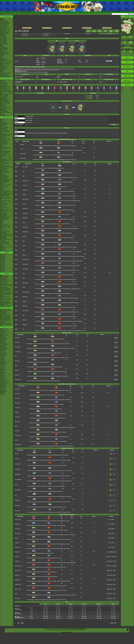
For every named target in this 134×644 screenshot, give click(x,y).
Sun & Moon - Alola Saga (5, 90)
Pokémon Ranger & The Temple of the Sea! (7, 286)
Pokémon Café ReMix (4, 127)
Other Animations (3, 109)
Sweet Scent (18, 347)
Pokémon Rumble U (4, 178)
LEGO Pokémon (3, 68)
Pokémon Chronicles (4, 95)
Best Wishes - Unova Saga (5, 88)
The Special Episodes (4, 96)
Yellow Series (3, 261)
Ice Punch (17, 408)
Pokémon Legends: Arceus (5, 135)
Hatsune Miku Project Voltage (6, 63)
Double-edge (18, 584)
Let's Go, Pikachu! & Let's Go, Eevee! (6, 149)
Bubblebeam (18, 474)
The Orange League (4, 84)
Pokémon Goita (3, 249)
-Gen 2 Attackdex (3, 37)
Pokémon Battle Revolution (5, 198)
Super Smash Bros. (4, 237)
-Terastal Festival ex (4, 382)
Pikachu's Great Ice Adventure (6, 319)
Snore (16, 426)
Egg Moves (111, 31)
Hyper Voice (18, 403)
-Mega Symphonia (3, 376)
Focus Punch (18, 519)
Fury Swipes (18, 464)
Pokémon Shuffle (3, 165)
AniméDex (2, 81)
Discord (22, 14)
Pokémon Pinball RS (4, 214)
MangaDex (2, 255)
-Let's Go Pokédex (4, 27)
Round (24, 255)
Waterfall (24, 325)
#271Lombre (22, 623)
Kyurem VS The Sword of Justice (6, 293)
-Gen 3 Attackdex (3, 37)
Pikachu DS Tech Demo (5, 218)
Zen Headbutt (18, 445)
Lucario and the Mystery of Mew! (6, 284)
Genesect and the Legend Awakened (5, 295)
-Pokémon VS (3, 391)
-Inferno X (2, 374)
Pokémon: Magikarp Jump (5, 151)
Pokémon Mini (3, 226)
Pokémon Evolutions (4, 101)
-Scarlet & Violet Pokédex (5, 32)
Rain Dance (25, 209)
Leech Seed (18, 352)
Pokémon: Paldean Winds (5, 103)
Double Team (26, 232)
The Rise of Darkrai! (4, 287)
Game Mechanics (3, 52)
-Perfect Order (3, 337)
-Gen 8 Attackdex (3, 42)
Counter (17, 370)
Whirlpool (17, 552)
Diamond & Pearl (3, 189)
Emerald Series (3, 264)
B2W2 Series (3, 269)
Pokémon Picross (3, 168)
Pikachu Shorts (7, 308)
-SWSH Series (3, 356)
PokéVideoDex (3, 107)
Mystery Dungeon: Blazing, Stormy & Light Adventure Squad (7, 194)
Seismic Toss (18, 589)
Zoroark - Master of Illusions (5, 290)
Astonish (22, 144)
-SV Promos (2, 365)
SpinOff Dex (117, 31)
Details (114, 125)
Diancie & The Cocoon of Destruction (5, 297)
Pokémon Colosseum (4, 210)
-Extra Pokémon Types (4, 330)
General (88, 31)
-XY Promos (2, 368)
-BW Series (2, 358)
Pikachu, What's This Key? (5, 323)
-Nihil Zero (2, 372)
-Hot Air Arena (3, 380)
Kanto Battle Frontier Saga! (5, 86)
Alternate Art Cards (4, 333)
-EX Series (2, 360)
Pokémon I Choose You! (5, 301)
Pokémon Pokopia (3, 124)
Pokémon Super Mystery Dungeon (7, 167)
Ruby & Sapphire (3, 207)
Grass (97, 98)
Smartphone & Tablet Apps (5, 244)
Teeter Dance (18, 379)
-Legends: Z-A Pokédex (4, 33)
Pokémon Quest (3, 155)
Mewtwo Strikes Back (4, 277)
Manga (7, 252)
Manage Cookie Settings (81, 629)
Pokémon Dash (3, 212)
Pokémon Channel (4, 212)
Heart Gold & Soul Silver (5, 191)
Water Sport (17, 469)
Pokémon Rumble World (5, 166)
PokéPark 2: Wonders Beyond (6, 181)
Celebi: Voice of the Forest (5, 281)
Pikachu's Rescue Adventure (5, 310)
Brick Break (25, 227)
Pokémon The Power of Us (5, 302)
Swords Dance (26, 292)
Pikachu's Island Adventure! (5, 317)
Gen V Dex (109, 34)
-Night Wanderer (3, 385)
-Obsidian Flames (3, 353)
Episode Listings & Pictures (5, 80)
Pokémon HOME (3, 136)
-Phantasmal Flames (4, 339)
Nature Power (23, 158)
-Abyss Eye (2, 370)
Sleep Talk (17, 422)
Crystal (1, 224)
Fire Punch (17, 394)
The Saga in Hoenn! (4, 86)
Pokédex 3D (2, 183)
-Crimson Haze (3, 387)
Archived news (3, 19)
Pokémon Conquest (4, 180)
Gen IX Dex (25, 34)
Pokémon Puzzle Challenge (5, 225)
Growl (22, 149)
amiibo (1, 246)
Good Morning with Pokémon (5, 108)
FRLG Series (3, 263)
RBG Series (2, 260)
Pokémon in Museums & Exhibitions (5, 64)
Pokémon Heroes (3, 282)
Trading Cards (7, 327)
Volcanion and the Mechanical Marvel (6, 300)
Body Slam (17, 580)
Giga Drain (17, 375)
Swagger (24, 301)
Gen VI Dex (88, 34)
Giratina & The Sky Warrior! (5, 288)
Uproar (16, 440)
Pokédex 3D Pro (3, 184)
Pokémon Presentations (5, 67)
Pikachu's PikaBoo (4, 312)
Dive (24, 329)
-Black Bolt (2, 341)
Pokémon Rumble (3, 193)
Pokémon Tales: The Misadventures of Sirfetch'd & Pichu (6, 112)
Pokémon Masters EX (4, 128)
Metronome (17, 598)
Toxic (24, 171)
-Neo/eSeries (3, 361)
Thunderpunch (18, 435)
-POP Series (2, 369)
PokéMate (2, 221)
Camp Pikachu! (3, 313)
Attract (24, 246)
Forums (12, 14)
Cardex (1, 50)
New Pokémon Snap (4, 143)
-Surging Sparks (3, 345)
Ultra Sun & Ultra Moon (4, 148)
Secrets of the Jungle (4, 304)
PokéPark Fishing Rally (4, 219)
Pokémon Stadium (4, 235)
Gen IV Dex (25, 35)
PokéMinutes (3, 106)
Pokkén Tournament (4, 170)
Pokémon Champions (4, 123)
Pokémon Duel (3, 171)
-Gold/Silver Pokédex (4, 22)
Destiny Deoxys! (3, 284)
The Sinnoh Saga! (3, 87)
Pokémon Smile (3, 141)
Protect (24, 204)
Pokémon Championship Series (6, 61)
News (1, 18)
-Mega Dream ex (3, 373)
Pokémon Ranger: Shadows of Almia (6, 201)
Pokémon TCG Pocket (4, 132)
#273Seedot (112, 623)
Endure (16, 538)
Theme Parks (3, 70)
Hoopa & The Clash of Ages (5, 298)
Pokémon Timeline (4, 59)
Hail (23, 176)
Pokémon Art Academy (4, 162)
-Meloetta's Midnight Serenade (6, 294)
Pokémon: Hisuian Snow (5, 102)
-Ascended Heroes (4, 338)
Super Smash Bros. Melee (5, 227)
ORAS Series (3, 271)
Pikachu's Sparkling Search (5, 320)
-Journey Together (3, 343)
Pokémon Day (3, 66)
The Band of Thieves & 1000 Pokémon (5, 164)
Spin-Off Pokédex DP (4, 49)
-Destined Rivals (3, 343)
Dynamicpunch (18, 566)
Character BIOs (3, 256)
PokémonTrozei (3, 217)
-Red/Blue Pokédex (4, 21)
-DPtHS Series (3, 359)
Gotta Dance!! (3, 314)
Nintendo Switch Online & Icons (6, 247)
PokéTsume (2, 115)
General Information (4, 254)
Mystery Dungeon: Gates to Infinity (7, 179)
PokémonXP (2, 62)
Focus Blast (25, 264)
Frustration (25, 213)
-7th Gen (2, 58)
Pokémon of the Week (4, 54)
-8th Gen (2, 57)
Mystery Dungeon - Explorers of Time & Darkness (6, 203)
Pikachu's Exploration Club (5, 318)
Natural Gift (17, 500)
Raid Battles (2, 334)
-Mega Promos (3, 364)
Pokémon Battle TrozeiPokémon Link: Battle (6, 161)
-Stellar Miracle (3, 384)
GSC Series (2, 261)
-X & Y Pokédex (3, 25)
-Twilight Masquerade (4, 348)
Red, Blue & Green (4, 229)
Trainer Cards (3, 331)
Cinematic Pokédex (4, 51)
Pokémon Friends (3, 125)
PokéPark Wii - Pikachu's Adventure (5, 196)
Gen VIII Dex (46, 34)
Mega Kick (17, 575)
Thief (24, 250)
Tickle (16, 366)
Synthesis (17, 338)
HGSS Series (3, 267)
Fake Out (17, 459)
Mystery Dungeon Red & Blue (6, 216)
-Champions (2, 55)
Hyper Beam (25, 199)
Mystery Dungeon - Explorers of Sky (6, 199)
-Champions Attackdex (4, 44)
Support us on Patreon (67, 632)
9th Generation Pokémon (5, 75)
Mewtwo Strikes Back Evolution (6, 303)
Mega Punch (18, 571)
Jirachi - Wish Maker (4, 283)
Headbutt (17, 561)
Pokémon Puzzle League (5, 231)
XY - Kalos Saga (3, 89)
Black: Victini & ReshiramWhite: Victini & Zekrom (6, 291)
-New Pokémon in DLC (4, 76)
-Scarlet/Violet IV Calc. (4, 53)
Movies (7, 273)
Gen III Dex (46, 35)
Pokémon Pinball (3, 233)
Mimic (16, 594)
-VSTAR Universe (3, 390)
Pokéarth (57, 14)
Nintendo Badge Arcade (5, 173)
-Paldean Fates (3, 350)
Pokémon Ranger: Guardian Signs (6, 192)
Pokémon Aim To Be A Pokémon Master (6, 93)
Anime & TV (7, 78)
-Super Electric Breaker (4, 382)
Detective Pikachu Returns (5, 131)
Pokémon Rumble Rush (5, 152)
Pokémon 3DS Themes (4, 243)
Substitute (25, 306)
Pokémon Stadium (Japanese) (6, 234)
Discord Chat (3, 72)
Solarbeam (25, 218)
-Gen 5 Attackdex (3, 39)
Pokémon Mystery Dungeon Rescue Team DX (5, 140)
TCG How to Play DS (4, 186)
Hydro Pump (18, 490)
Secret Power (18, 533)
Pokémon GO (3, 126)
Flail (16, 356)
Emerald (2, 209)
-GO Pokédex (3, 31)
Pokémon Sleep (3, 130)
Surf (23, 315)
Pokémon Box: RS (4, 213)
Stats (105, 31)
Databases (7, 16)
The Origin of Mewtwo (4, 276)
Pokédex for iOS (3, 187)
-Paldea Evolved (3, 354)
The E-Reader (3, 220)
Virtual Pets (2, 245)
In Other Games (3, 240)
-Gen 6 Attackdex (3, 40)
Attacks (100, 31)
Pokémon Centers (3, 60)
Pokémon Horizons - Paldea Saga (6, 94)
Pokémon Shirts (3, 69)
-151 (1, 352)
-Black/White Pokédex (4, 24)
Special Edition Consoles (5, 242)
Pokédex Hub (28, 14)
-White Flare (2, 342)
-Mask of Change (3, 386)
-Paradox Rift (3, 351)
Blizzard (24, 195)
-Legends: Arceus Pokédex (5, 30)
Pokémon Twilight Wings (5, 100)
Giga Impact (25, 283)
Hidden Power (26, 181)
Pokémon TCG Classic (4, 335)
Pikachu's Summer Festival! (5, 315)
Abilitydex (2, 47)
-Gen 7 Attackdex (3, 41)
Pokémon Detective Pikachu (5, 306)
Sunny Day (25, 185)
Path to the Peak (3, 105)
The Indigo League (4, 83)
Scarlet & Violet (3, 122)
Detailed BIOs (3, 257)
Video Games (7, 117)
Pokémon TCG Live (4, 145)
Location (94, 31)
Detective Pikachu (3, 154)
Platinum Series (3, 266)
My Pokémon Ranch (4, 204)
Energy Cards (3, 332)
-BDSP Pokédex (3, 29)
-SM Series (2, 356)
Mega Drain (23, 154)
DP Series (2, 265)
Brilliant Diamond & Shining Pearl (6, 135)
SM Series (2, 272)
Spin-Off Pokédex (3, 48)
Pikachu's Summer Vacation (5, 309)
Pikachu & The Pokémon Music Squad (6, 325)
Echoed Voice (26, 260)
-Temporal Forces (3, 349)
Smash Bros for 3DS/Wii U (5, 172)
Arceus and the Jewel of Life (5, 289)
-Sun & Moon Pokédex (4, 26)
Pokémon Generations (4, 99)
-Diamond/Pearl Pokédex (5, 24)
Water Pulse (18, 524)
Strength (24, 320)
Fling (24, 278)
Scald (24, 274)
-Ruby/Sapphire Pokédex (5, 23)
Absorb (16, 454)
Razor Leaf (17, 342)
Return (24, 222)
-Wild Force (2, 388)
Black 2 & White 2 (3, 175)
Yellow (1, 230)
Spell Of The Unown (4, 279)
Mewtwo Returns (3, 280)
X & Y (1, 158)
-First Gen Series (3, 362)
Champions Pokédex (49, 14)
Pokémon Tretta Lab (4, 177)
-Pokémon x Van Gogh (4, 65)
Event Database (3, 74)
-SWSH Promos (3, 366)
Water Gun (17, 361)
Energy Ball (25, 269)
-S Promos (2, 394)
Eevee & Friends (3, 322)
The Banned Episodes (4, 97)
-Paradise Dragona (4, 383)
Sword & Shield (3, 134)
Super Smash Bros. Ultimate (5, 156)
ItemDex (2, 45)
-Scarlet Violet (3, 355)
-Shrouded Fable (3, 347)
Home (8, 14)
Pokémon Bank (3, 160)
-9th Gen (2, 56)
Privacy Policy (71, 629)
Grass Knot (25, 297)
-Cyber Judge (3, 389)
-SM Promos (2, 367)
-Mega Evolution (3, 340)
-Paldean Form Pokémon (5, 76)
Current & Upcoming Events (5, 73)
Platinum (2, 190)
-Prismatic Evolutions (4, 344)
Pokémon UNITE (3, 129)
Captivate (17, 543)
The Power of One (3, 278)
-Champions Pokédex (4, 34)
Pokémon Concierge (4, 111)
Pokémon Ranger (3, 215)
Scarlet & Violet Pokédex (37, 14)
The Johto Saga (3, 85)
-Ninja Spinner (3, 371)
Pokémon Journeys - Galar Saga (6, 91)
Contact (17, 14)
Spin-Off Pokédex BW (4, 50)
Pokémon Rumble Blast (4, 182)
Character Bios (3, 82)
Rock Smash (25, 311)
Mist (16, 495)
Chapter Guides (3, 258)
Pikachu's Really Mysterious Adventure (5, 321)
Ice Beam (25, 190)
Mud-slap (17, 557)
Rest (24, 241)
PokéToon (2, 104)
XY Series (2, 270)
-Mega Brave (3, 375)
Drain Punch (18, 389)
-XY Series (2, 357)
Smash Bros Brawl (4, 205)
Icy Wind (17, 412)
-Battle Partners (3, 381)
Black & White (3, 174)
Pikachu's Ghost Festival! (5, 316)
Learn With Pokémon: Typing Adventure (5, 185)
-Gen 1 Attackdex (3, 36)
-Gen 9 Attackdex (3, 43)
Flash (24, 287)
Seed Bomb (17, 417)
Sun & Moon (2, 147)
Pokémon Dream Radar (5, 176)
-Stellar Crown (3, 346)
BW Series (2, 268)
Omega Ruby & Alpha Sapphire (6, 159)
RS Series (2, 262)
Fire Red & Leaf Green (4, 208)
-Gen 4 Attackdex (3, 38)
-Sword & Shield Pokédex (5, 28)
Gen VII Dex (67, 34)
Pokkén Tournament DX (5, 153)
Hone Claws (25, 167)
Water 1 (97, 96)
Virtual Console (3, 241)
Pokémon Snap (3, 232)
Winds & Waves (3, 120)
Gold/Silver (2, 223)
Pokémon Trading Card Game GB (6, 236)
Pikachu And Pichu (4, 311)
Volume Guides (3, 259)
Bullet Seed (17, 529)
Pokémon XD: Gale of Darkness (6, 211)
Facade (24, 236)
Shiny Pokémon (3, 98)
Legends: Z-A (3, 122)
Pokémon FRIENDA (4, 251)
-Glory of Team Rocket (4, 379)
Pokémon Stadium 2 (4, 225)
